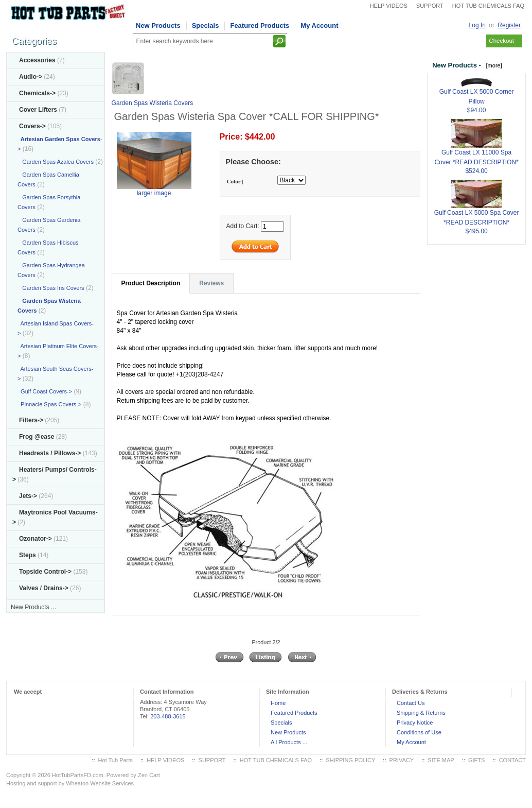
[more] (492, 65)
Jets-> (28, 496)
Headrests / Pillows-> (50, 453)
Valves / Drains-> (44, 588)
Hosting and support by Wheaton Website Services (70, 783)
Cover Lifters (38, 110)
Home (278, 703)
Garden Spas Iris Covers (51, 288)
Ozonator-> (36, 539)
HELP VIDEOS (389, 6)
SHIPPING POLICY (350, 760)
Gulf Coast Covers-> (45, 391)
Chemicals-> (37, 93)
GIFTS (476, 760)
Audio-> (31, 77)
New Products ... (33, 607)
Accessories (37, 60)
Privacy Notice (415, 723)
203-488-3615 (168, 716)
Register (509, 25)
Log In (477, 25)
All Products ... (289, 742)
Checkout (501, 41)
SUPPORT (430, 6)
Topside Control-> (45, 572)
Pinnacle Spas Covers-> (49, 404)
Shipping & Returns (421, 713)
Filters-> (31, 420)
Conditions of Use (419, 732)
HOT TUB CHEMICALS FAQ (488, 6)
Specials (206, 25)
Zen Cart (149, 775)
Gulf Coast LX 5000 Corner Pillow (477, 92)
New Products (158, 25)
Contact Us (411, 703)
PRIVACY (402, 760)
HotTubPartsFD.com (78, 775)
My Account (319, 25)
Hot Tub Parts (116, 760)
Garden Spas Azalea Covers (56, 162)
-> (32, 126)
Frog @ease (37, 437)
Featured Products (260, 25)
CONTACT (512, 760)
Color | (235, 181)
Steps (28, 555)
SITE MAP (441, 760)
